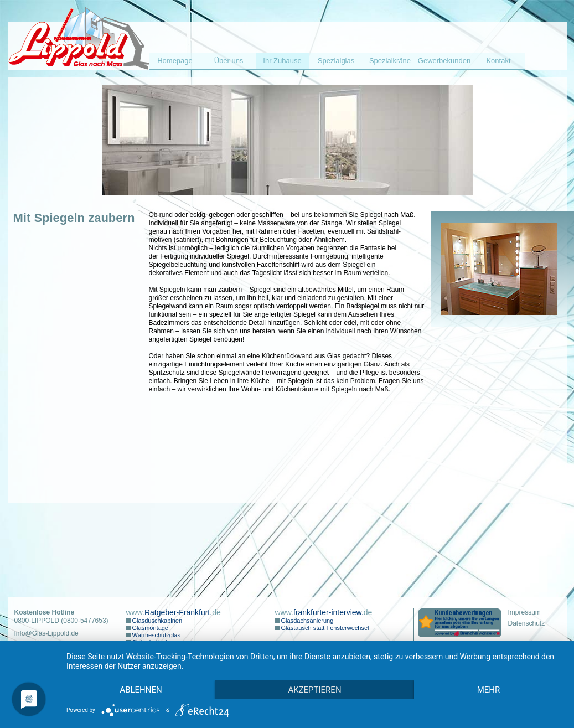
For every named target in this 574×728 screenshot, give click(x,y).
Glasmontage (149, 628)
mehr (489, 690)
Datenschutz (527, 623)
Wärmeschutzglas (156, 635)
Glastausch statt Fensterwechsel (324, 628)
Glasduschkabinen (157, 621)
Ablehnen (141, 690)
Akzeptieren (314, 690)
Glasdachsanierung (307, 621)
